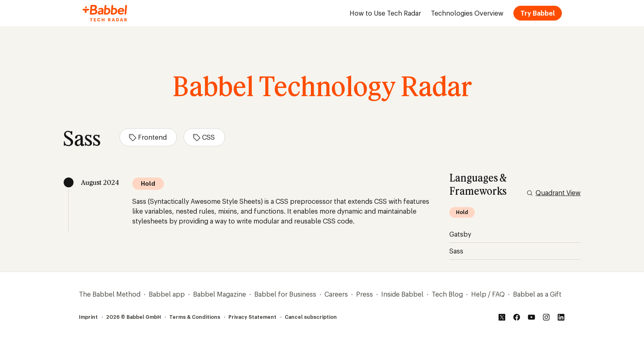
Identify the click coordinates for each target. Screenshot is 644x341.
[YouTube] (531, 317)
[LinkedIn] (561, 317)
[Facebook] (517, 317)
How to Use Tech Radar (385, 13)
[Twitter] (502, 317)
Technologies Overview (467, 13)
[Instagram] (546, 317)
